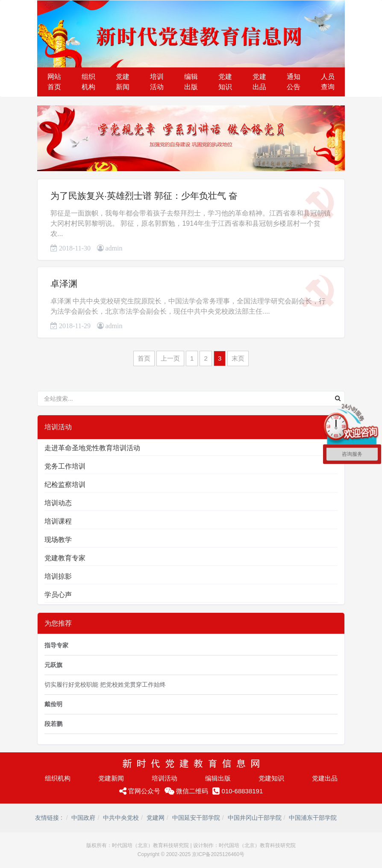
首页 (144, 358)
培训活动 (165, 778)
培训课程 (58, 521)
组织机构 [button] (88, 82)
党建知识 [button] (225, 82)
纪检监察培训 (65, 485)
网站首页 (54, 82)
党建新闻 (111, 778)
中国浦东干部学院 (313, 818)
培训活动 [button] (157, 82)
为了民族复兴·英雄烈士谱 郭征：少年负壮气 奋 (144, 196)
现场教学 (58, 540)
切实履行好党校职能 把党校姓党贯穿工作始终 (105, 684)
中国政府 (83, 818)
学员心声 (58, 595)
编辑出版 (218, 778)
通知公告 (294, 82)
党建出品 (325, 778)
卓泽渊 (64, 284)
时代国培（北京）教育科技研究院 (150, 845)
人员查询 (328, 82)
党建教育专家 (65, 558)
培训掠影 (58, 576)
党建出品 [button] (259, 82)
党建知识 (271, 778)
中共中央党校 (121, 818)
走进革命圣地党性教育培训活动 (92, 448)
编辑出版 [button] (191, 82)
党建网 (156, 818)
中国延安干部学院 (196, 818)
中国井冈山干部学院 (255, 818)
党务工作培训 (65, 466)
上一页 (170, 358)
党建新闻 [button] (123, 82)
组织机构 (58, 778)
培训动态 (58, 503)
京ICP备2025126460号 (218, 854)
